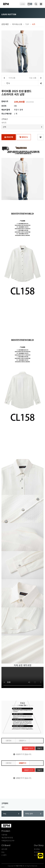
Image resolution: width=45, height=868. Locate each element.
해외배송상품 (17, 24)
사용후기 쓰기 (28, 748)
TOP (27, 24)
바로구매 (9, 137)
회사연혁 (37, 852)
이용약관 (4, 835)
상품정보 (9, 741)
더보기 (39, 748)
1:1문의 (4, 855)
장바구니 (24, 137)
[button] (36, 4)
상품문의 (22, 741)
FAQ (11, 814)
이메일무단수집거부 (8, 841)
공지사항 (4, 849)
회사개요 (37, 849)
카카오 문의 (33, 814)
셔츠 (34, 24)
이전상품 (8, 78)
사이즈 (4, 123)
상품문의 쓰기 (28, 770)
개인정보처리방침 (7, 838)
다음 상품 (36, 78)
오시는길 (37, 855)
